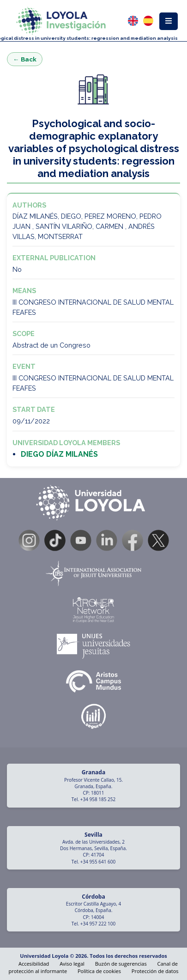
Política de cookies (99, 971)
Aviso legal (72, 964)
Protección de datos (155, 971)
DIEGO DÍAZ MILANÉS (59, 454)
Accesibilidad (34, 964)
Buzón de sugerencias (121, 964)
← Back (25, 59)
